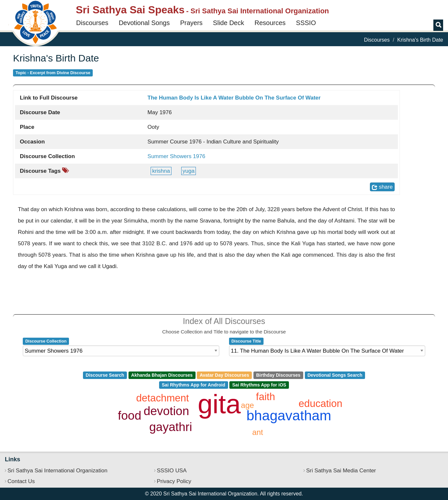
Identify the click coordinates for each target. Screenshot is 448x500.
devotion (166, 411)
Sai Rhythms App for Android (193, 385)
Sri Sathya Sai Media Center (341, 471)
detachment (163, 398)
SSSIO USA (172, 471)
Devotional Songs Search (335, 375)
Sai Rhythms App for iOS (259, 385)
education (320, 404)
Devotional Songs (144, 23)
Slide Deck (229, 23)
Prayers (191, 23)
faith (266, 397)
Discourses (92, 23)
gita (219, 404)
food (129, 416)
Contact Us (21, 481)
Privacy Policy (174, 481)
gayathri (171, 427)
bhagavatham (289, 415)
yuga (189, 171)
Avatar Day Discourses (224, 375)
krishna (161, 171)
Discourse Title (246, 341)
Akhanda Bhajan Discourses (162, 375)
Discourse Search (105, 375)
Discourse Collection (46, 341)
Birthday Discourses (278, 375)
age (248, 405)
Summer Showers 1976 (176, 156)
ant (258, 432)
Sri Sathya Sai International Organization (57, 471)
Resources (270, 23)
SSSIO (306, 23)
